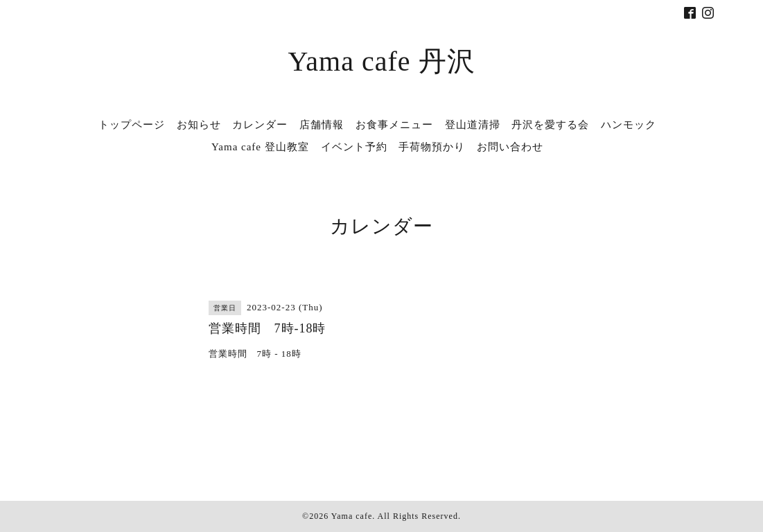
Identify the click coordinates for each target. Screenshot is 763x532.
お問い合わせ (510, 147)
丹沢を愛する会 (550, 125)
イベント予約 (354, 147)
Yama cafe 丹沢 (381, 61)
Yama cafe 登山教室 (260, 147)
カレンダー (260, 125)
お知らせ (199, 125)
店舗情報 (322, 125)
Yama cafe (352, 516)
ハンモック (629, 125)
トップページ (132, 125)
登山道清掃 (473, 125)
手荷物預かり (432, 147)
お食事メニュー (394, 125)
